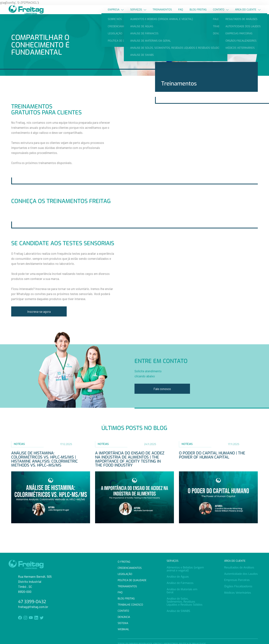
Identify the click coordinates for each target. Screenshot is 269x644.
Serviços (138, 13)
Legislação (125, 574)
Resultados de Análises (239, 567)
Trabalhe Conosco (130, 605)
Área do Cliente (248, 13)
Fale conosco (162, 396)
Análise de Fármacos (180, 583)
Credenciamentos (130, 568)
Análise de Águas (178, 577)
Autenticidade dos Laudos (241, 574)
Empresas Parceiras (237, 580)
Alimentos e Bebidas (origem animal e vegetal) (185, 569)
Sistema (123, 623)
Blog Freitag (198, 13)
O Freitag (124, 562)
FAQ (181, 13)
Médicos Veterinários (238, 593)
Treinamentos (162, 13)
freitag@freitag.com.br (33, 607)
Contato (221, 13)
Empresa (116, 13)
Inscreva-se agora (39, 318)
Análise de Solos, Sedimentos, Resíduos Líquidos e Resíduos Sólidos (185, 602)
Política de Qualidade (132, 580)
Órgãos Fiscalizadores (238, 586)
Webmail (123, 629)
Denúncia (124, 617)
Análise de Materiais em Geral (182, 591)
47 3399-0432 (32, 602)
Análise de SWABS (178, 611)
